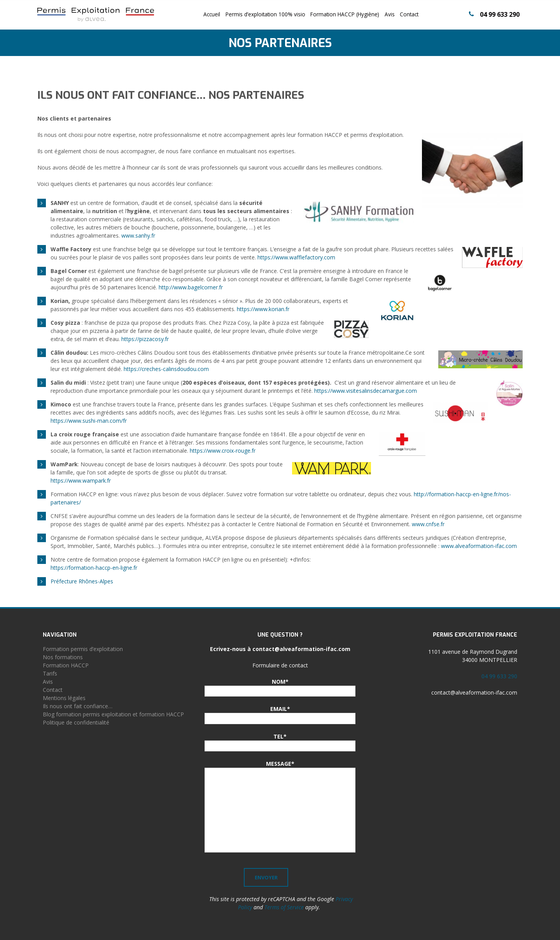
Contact (409, 14)
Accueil (212, 14)
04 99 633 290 (500, 14)
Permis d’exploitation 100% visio (265, 14)
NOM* (280, 682)
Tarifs (50, 673)
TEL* (280, 736)
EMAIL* (280, 709)
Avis (390, 14)
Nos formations (63, 657)
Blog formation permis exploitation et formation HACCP (113, 714)
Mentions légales (64, 698)
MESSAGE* (280, 764)
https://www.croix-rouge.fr (223, 451)
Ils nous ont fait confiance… (78, 706)
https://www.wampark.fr (81, 481)
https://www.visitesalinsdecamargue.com (366, 391)
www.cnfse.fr (428, 524)
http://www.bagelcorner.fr (191, 287)
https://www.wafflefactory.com (296, 257)
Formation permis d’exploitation (83, 649)
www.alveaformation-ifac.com (479, 546)
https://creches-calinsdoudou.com (166, 369)
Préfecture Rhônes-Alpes (82, 581)
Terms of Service (284, 907)
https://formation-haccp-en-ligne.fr (94, 568)
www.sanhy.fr (138, 235)
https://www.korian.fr (263, 309)
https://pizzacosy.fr (145, 339)
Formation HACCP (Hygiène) (345, 14)
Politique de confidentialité (76, 722)
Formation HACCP (66, 665)
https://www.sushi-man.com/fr (89, 421)
